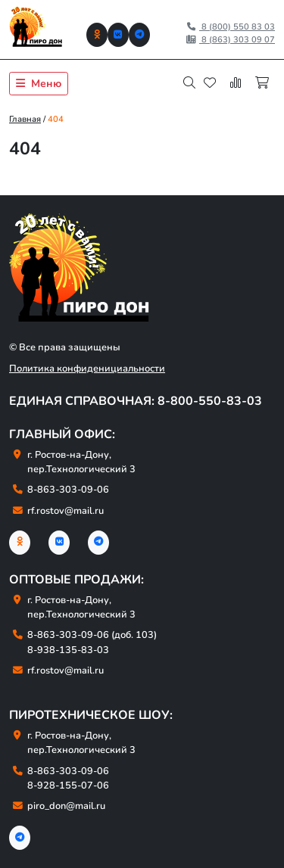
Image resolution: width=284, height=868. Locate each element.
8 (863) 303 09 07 (230, 40)
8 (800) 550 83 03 (230, 27)
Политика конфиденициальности (87, 369)
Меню (39, 84)
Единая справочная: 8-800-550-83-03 (136, 401)
